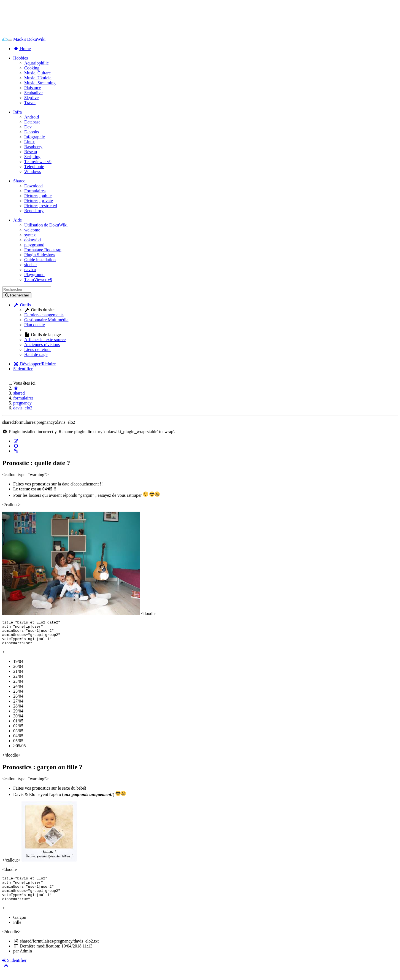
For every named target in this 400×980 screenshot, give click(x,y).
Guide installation (40, 260)
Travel (30, 103)
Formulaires (35, 191)
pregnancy (22, 403)
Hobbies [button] (21, 58)
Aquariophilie (37, 63)
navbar (30, 270)
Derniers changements (44, 315)
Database (32, 122)
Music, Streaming (40, 83)
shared (19, 393)
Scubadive (33, 93)
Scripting (32, 157)
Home (22, 49)
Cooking (32, 68)
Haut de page (36, 354)
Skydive (31, 98)
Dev (28, 127)
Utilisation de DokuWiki (46, 225)
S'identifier (23, 369)
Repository (34, 211)
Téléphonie (34, 167)
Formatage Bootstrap (43, 250)
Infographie (35, 137)
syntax (30, 235)
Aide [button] (17, 220)
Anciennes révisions (42, 345)
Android (32, 117)
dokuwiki (33, 240)
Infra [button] (17, 112)
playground (34, 245)
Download (33, 186)
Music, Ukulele (38, 78)
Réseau (31, 152)
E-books (32, 132)
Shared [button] (19, 181)
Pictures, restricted (41, 206)
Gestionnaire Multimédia (46, 320)
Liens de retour (38, 349)
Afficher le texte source (45, 340)
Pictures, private (39, 201)
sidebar (31, 265)
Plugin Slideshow (40, 255)
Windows (33, 172)
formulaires (23, 398)
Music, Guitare (37, 73)
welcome (32, 230)
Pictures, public (38, 196)
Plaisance (33, 88)
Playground (34, 275)
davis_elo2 (23, 408)
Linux (29, 142)
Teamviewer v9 (38, 162)
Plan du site (35, 325)
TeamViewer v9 (38, 280)
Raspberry (33, 147)
